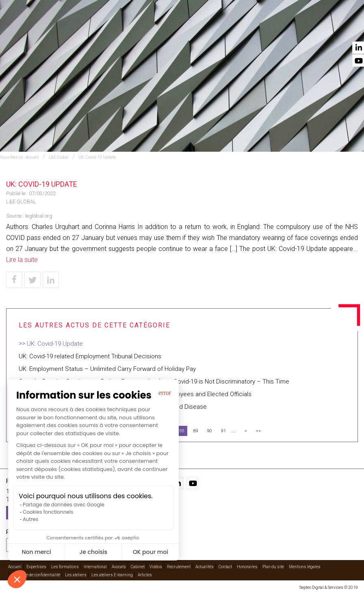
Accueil (52, 29)
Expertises (93, 29)
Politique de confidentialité (36, 575)
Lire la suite (22, 260)
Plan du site (273, 567)
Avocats (190, 29)
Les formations (65, 567)
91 (223, 431)
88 (182, 431)
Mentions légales (305, 567)
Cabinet (228, 29)
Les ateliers (76, 575)
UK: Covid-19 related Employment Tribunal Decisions (90, 356)
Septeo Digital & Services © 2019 (329, 588)
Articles (145, 575)
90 (210, 431)
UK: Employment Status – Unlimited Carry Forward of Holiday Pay (107, 369)
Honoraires (247, 567)
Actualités (304, 29)
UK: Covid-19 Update (97, 157)
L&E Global (59, 157)
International (143, 29)
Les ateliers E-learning (112, 575)
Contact (347, 29)
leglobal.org (39, 216)
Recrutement (179, 567)
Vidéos (264, 29)
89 (196, 431)
